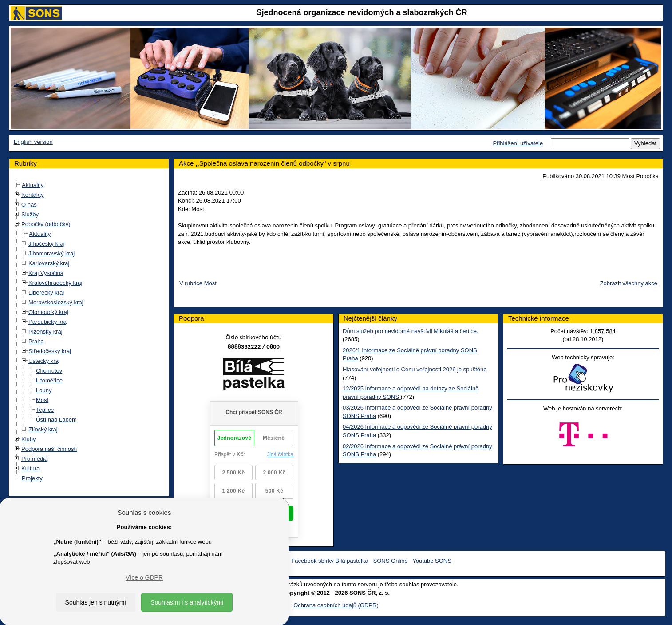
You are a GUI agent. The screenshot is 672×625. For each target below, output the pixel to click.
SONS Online (391, 561)
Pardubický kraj (48, 322)
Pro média (34, 459)
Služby (30, 214)
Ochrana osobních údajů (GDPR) (336, 605)
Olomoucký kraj (48, 312)
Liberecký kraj (46, 293)
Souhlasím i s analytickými (187, 602)
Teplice (45, 410)
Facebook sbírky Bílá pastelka (330, 561)
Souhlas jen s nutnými (96, 602)
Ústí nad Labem (56, 420)
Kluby (29, 439)
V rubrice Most (198, 283)
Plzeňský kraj (45, 332)
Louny (44, 390)
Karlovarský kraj (49, 263)
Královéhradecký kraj (55, 283)
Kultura (30, 468)
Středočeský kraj (50, 351)
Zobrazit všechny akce (629, 283)
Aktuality (33, 185)
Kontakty (33, 195)
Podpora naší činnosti (49, 449)
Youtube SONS (432, 561)
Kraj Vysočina (46, 273)
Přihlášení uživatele (518, 143)
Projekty (32, 478)
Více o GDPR (144, 577)
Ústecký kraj (44, 361)
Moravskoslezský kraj (56, 302)
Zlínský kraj (43, 429)
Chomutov (49, 371)
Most (42, 400)
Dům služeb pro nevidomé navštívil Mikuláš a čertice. (411, 331)
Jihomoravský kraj (51, 253)
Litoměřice (49, 380)
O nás (29, 205)
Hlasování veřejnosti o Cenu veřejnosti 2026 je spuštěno (415, 369)
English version (33, 142)
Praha (36, 341)
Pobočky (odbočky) (46, 224)
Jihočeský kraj (47, 244)
